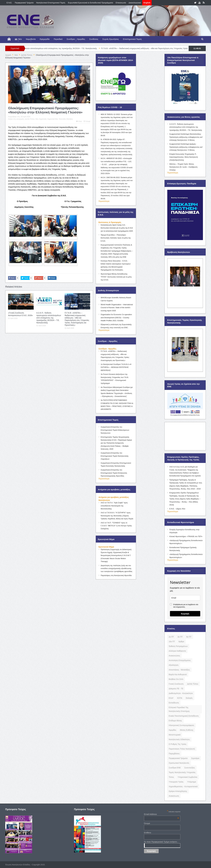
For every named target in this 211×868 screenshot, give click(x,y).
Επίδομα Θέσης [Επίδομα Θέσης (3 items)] (175, 721)
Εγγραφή (185, 614)
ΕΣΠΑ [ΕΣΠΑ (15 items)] (180, 698)
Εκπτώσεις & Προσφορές (110, 222)
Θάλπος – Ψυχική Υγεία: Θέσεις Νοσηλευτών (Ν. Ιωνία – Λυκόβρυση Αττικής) (183, 167)
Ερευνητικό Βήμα (106, 547)
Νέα (18, 39)
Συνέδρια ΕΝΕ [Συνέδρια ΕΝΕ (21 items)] (175, 768)
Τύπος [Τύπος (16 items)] (171, 777)
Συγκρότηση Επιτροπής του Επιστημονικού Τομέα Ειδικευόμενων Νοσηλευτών (115, 430)
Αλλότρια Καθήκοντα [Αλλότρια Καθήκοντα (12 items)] (177, 651)
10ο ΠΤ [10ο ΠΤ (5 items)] (172, 642)
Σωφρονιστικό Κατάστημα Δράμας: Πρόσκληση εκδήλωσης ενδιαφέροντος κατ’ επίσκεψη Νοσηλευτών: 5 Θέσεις (186, 147)
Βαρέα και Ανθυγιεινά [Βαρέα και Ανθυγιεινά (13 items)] (178, 674)
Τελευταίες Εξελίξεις (66, 119)
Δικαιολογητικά (135, 3)
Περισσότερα (104, 201)
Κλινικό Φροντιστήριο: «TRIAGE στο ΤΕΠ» (186, 536)
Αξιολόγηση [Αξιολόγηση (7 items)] (174, 665)
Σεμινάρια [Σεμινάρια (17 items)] (195, 758)
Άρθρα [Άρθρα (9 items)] (181, 642)
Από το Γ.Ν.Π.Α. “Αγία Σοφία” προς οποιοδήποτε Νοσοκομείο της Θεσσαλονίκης (114, 506)
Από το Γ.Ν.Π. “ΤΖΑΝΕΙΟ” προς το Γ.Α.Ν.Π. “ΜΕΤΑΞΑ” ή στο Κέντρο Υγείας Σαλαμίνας (116, 526)
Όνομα (147, 823)
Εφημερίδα (45, 39)
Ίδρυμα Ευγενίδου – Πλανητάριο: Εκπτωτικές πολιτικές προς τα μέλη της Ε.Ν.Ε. (116, 238)
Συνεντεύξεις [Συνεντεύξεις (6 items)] (190, 768)
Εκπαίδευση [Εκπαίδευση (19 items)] (174, 703)
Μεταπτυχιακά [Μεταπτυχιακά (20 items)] (175, 735)
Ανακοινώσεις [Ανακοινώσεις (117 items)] (174, 656)
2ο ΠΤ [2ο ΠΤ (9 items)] (171, 637)
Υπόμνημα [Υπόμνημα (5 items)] (192, 782)
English (147, 3)
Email (87, 121)
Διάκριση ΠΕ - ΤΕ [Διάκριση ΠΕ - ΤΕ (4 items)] (176, 689)
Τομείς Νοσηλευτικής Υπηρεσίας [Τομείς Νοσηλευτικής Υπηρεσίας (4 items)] (182, 772)
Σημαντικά (43, 119)
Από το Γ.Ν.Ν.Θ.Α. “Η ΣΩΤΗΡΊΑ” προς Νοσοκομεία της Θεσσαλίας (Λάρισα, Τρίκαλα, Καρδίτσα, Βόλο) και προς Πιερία (117, 516)
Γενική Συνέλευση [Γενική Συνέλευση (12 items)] (176, 684)
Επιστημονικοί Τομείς (132, 39)
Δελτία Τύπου (30, 119)
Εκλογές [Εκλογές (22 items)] (189, 698)
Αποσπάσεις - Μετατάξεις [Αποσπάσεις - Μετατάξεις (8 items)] (179, 670)
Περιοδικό (58, 39)
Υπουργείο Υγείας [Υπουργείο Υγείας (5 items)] (176, 782)
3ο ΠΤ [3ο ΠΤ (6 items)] (180, 637)
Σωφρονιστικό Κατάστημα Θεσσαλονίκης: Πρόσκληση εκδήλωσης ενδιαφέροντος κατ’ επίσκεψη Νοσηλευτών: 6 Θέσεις (186, 137)
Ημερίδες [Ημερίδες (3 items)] (173, 730)
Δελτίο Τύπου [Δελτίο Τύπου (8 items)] (193, 684)
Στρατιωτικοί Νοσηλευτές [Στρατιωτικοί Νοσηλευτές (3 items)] (179, 763)
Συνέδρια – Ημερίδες (76, 39)
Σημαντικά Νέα (53, 119)
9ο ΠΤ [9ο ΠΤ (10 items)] (189, 637)
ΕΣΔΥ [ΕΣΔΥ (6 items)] (171, 698)
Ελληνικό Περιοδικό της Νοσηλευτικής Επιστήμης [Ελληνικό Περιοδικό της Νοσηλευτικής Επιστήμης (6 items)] (179, 709)
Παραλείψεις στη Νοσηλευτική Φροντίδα (116, 575)
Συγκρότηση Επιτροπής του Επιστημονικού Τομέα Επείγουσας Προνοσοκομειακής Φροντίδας (114, 473)
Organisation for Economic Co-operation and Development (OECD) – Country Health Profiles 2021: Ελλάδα (116, 318)
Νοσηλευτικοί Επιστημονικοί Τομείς (51, 3)
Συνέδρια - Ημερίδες (107, 349)
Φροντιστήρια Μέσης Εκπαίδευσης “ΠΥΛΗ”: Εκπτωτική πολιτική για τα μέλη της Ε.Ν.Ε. (116, 277)
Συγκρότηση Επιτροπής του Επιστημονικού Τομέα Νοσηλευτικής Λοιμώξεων (115, 456)
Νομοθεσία (31, 39)
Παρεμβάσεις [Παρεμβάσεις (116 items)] (174, 754)
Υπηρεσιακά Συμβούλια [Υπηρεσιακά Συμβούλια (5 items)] (187, 777)
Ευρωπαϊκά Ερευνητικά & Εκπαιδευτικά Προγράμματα (90, 3)
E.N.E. (9, 3)
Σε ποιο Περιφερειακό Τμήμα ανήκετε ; (161, 842)
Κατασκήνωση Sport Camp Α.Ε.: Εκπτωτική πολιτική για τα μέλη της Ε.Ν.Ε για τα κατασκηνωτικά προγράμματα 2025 (117, 228)
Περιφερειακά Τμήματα (24, 3)
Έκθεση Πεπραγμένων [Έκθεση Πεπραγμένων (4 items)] (178, 646)
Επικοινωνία (121, 3)
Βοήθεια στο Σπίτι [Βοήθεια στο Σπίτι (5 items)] (176, 679)
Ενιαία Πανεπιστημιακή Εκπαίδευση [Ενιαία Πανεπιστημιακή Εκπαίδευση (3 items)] (184, 716)
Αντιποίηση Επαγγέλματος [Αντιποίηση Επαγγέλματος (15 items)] (180, 660)
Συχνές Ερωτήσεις (111, 39)
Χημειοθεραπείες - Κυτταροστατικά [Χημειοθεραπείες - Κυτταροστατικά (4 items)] (183, 786)
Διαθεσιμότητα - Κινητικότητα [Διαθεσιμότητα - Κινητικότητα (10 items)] (181, 693)
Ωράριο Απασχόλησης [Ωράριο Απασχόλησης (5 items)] (178, 791)
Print (79, 121)
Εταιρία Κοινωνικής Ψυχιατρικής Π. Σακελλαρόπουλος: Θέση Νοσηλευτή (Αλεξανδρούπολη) (184, 157)
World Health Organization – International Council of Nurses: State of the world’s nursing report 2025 (117, 308)
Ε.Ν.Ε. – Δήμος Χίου (177, 509)
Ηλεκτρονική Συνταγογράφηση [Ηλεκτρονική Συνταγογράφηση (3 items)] (181, 725)
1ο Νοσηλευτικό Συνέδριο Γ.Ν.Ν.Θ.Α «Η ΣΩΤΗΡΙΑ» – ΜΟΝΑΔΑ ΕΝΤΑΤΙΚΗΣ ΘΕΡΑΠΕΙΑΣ (116, 367)
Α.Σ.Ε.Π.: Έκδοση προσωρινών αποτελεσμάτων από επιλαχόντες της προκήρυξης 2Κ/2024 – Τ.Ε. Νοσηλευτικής (60, 48)
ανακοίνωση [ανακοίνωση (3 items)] (174, 796)
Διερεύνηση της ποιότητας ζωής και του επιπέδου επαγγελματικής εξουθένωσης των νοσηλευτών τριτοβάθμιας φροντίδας (116, 568)
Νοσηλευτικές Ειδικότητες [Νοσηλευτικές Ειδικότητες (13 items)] (179, 739)
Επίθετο (148, 833)
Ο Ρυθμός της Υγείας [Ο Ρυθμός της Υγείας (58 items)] (178, 744)
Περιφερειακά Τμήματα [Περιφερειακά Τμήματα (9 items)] (178, 758)
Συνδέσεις (94, 39)
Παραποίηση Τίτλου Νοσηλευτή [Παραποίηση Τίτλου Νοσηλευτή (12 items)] (182, 749)
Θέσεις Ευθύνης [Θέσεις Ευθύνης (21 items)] (187, 730)
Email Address (161, 814)
